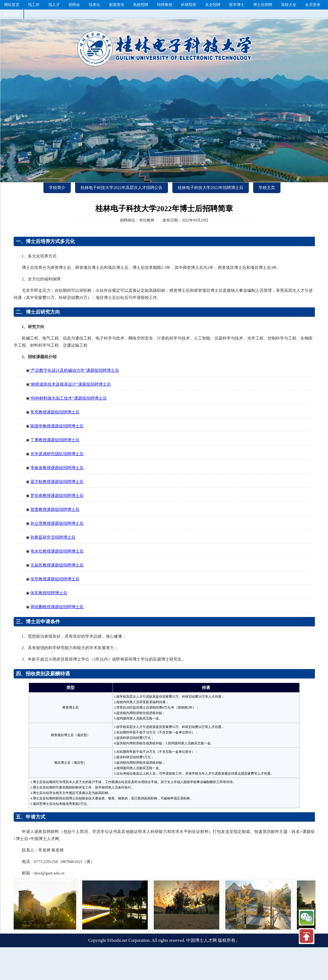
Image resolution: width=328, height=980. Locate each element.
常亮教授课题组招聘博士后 (55, 412)
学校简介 (57, 188)
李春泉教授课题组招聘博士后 (57, 468)
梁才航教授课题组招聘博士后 (57, 482)
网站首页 (12, 5)
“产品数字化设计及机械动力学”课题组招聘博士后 (74, 370)
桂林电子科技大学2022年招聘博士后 (211, 188)
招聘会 (74, 5)
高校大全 (289, 5)
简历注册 (12, 14)
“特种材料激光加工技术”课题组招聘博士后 (68, 398)
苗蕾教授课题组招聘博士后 (55, 510)
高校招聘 (141, 5)
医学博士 (237, 5)
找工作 (34, 5)
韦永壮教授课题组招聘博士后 (57, 551)
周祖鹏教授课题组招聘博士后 (57, 607)
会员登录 (313, 5)
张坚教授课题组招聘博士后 (55, 579)
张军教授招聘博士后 (49, 593)
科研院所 (189, 5)
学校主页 (267, 188)
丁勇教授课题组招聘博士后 (55, 440)
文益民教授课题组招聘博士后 (57, 565)
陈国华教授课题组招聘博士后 (57, 426)
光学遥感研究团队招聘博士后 (57, 454)
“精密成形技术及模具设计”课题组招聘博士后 (70, 384)
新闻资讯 (117, 5)
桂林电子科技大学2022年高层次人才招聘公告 (122, 188)
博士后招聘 (263, 5)
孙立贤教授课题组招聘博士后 (57, 523)
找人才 (54, 5)
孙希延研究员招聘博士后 (53, 537)
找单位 (94, 5)
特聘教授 (165, 5)
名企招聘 (213, 5)
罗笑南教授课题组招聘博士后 (57, 496)
